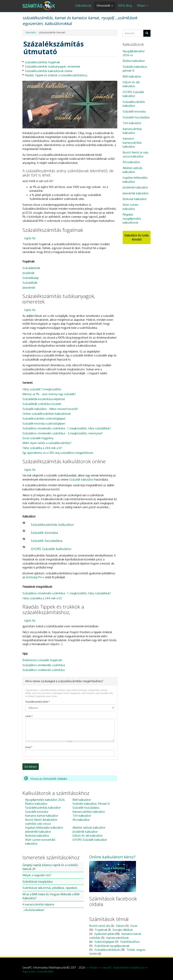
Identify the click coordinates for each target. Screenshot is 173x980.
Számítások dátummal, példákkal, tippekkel (50, 888)
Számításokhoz (130, 942)
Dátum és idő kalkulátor (88, 836)
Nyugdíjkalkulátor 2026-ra (134, 53)
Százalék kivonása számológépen (44, 423)
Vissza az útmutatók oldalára (46, 779)
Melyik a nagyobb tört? (37, 875)
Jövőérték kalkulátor (85, 832)
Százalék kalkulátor (81, 479)
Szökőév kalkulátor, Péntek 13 (91, 804)
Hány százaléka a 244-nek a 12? (42, 448)
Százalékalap (31, 278)
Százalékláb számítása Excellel (42, 404)
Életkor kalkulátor (36, 804)
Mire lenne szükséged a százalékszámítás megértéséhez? (64, 681)
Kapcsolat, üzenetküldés (38, 971)
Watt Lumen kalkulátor (131, 207)
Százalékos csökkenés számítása (44, 670)
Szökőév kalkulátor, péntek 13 (135, 69)
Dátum (120, 926)
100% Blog (125, 6)
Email (29, 747)
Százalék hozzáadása (47, 541)
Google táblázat (123, 930)
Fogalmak (101, 930)
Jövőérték (28, 273)
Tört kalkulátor (82, 816)
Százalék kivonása (44, 533)
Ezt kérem (31, 767)
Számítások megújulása (37, 882)
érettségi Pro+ (35, 577)
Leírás (29, 716)
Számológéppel (104, 942)
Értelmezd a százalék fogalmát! (42, 660)
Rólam (143, 6)
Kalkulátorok (83, 6)
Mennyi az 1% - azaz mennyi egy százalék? (49, 394)
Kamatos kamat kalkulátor (42, 816)
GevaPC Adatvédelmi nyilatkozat (123, 968)
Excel (134, 926)
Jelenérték (29, 288)
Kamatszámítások (118, 938)
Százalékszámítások (107, 950)
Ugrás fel (30, 238)
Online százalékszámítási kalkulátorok (47, 414)
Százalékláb (30, 283)
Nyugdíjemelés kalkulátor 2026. (45, 800)
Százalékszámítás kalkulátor (52, 525)
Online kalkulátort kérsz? (112, 857)
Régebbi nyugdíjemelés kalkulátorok (132, 219)
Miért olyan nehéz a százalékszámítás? (47, 443)
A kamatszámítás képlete (38, 904)
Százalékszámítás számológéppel (44, 418)
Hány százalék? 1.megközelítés (42, 389)
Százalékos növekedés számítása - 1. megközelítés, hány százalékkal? (67, 428)
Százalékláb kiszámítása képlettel (44, 399)
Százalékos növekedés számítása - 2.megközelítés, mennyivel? (63, 433)
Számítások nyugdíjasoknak (112, 946)
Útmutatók (105, 6)
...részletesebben (33, 910)
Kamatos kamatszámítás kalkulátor (132, 143)
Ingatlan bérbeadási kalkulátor (44, 828)
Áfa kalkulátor (81, 820)
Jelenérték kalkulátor (38, 832)
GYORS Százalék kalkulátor (51, 549)
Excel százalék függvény (38, 438)
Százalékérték (31, 268)
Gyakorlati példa (104, 934)
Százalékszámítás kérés (37, 702)
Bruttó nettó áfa (100, 926)
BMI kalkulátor (82, 800)
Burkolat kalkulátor (37, 836)
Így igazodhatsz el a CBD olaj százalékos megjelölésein (58, 453)
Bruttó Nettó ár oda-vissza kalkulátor (136, 154)
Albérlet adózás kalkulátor (89, 828)
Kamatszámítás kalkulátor (89, 812)
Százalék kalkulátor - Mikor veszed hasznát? (50, 409)
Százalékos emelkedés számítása (44, 665)
